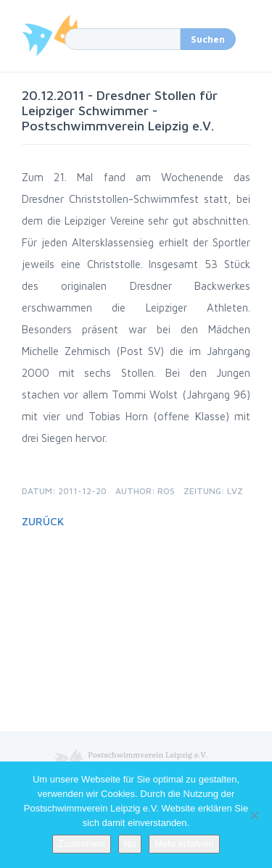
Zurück (43, 521)
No (130, 844)
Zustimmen (81, 844)
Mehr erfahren (184, 844)
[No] (254, 815)
